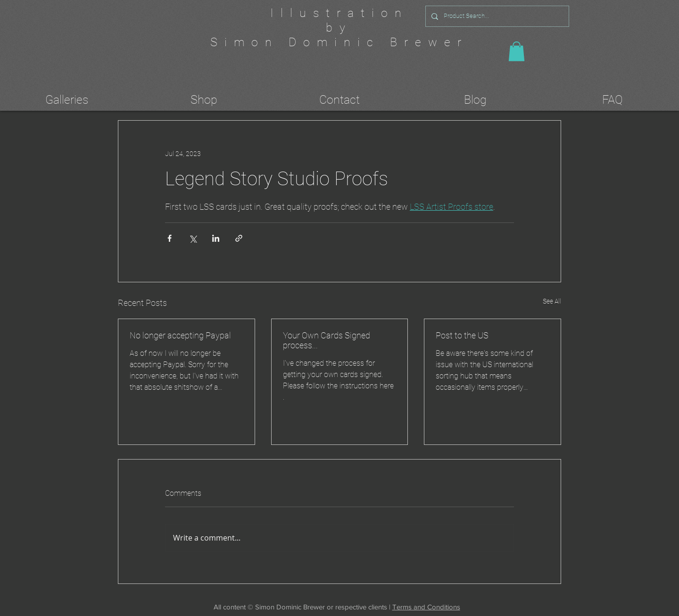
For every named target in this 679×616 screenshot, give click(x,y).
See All (552, 301)
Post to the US (462, 335)
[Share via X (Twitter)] (193, 238)
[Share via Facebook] (170, 238)
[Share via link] (239, 238)
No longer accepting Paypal (180, 335)
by (339, 28)
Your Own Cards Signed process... (327, 340)
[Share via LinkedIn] (216, 238)
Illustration (339, 13)
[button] (517, 51)
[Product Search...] (496, 16)
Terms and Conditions (426, 607)
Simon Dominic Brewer (339, 42)
